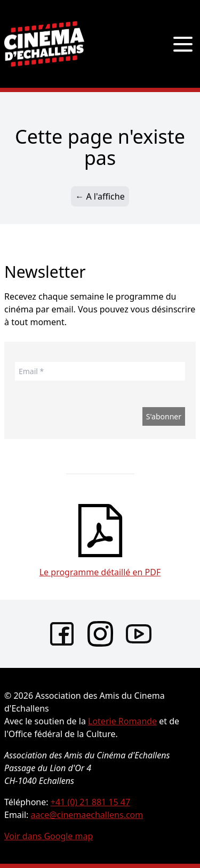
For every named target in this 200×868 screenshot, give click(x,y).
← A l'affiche (100, 196)
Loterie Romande (122, 721)
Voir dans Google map (49, 836)
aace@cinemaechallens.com (87, 815)
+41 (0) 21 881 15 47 (90, 802)
